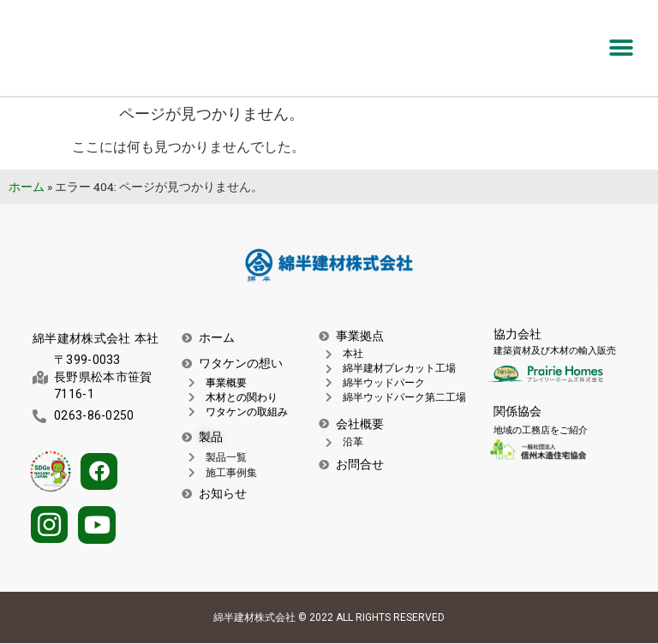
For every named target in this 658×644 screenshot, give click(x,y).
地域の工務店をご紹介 (541, 430)
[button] (622, 48)
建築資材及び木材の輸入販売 (555, 351)
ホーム (27, 187)
